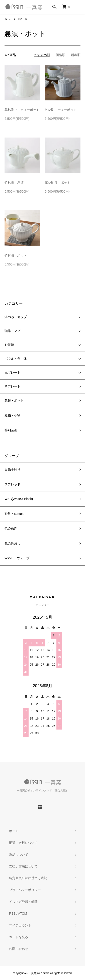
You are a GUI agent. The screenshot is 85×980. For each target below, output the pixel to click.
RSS (12, 914)
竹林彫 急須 (14, 183)
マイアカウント (20, 925)
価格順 (61, 55)
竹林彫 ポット (16, 255)
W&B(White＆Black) (19, 499)
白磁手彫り (12, 470)
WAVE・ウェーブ (17, 558)
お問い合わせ (19, 949)
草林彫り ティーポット (22, 110)
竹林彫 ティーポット (61, 110)
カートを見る (19, 937)
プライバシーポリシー (25, 890)
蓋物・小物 (12, 415)
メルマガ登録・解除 (23, 902)
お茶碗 (9, 345)
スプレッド (12, 484)
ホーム (8, 19)
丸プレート (12, 373)
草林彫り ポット (58, 183)
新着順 (76, 55)
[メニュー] (78, 7)
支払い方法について (23, 866)
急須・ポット (24, 19)
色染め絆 (11, 528)
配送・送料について (23, 843)
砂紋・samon (14, 514)
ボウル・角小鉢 (16, 359)
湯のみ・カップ (16, 317)
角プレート (12, 386)
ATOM (23, 914)
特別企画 (11, 430)
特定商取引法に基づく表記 (28, 878)
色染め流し (12, 543)
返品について (19, 855)
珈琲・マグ (12, 331)
